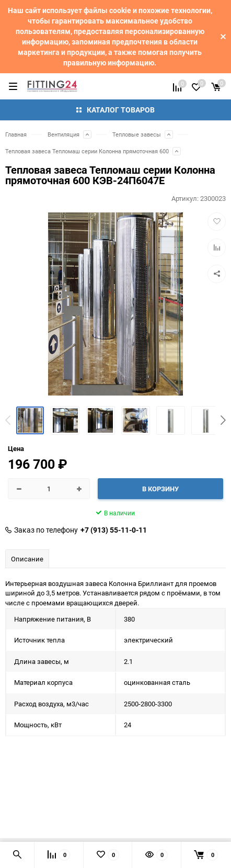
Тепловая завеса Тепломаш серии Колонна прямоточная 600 (87, 151)
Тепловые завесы (137, 134)
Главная (16, 134)
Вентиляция (63, 134)
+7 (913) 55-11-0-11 (114, 530)
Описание (27, 559)
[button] (223, 420)
